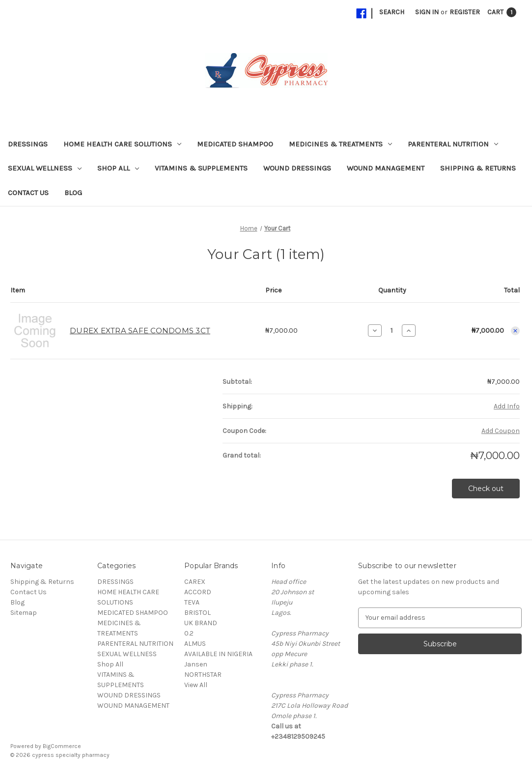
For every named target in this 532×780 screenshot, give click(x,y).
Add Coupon (501, 431)
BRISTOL (197, 613)
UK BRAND (201, 623)
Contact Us (28, 193)
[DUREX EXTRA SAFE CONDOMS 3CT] (392, 330)
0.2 (189, 633)
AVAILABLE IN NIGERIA (218, 654)
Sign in (427, 12)
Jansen (196, 664)
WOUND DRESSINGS (297, 168)
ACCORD (198, 592)
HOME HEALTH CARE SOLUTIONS (122, 144)
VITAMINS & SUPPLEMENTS (201, 168)
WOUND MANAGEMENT (386, 168)
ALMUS (195, 644)
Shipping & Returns (478, 168)
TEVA (192, 602)
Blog (73, 193)
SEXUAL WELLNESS (45, 168)
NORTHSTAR (203, 675)
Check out (486, 489)
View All (196, 685)
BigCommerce (62, 746)
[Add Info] (507, 406)
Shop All (118, 168)
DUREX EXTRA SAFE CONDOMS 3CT (140, 331)
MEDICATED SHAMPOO (235, 144)
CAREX (195, 582)
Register (465, 12)
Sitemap (24, 613)
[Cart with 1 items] (502, 12)
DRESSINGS (28, 144)
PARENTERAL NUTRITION (453, 144)
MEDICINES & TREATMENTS (340, 144)
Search (392, 12)
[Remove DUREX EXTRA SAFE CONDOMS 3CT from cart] (515, 331)
